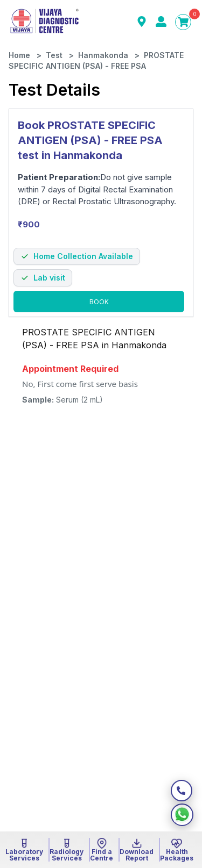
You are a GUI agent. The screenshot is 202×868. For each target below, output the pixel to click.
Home (19, 55)
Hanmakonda (103, 55)
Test (54, 55)
